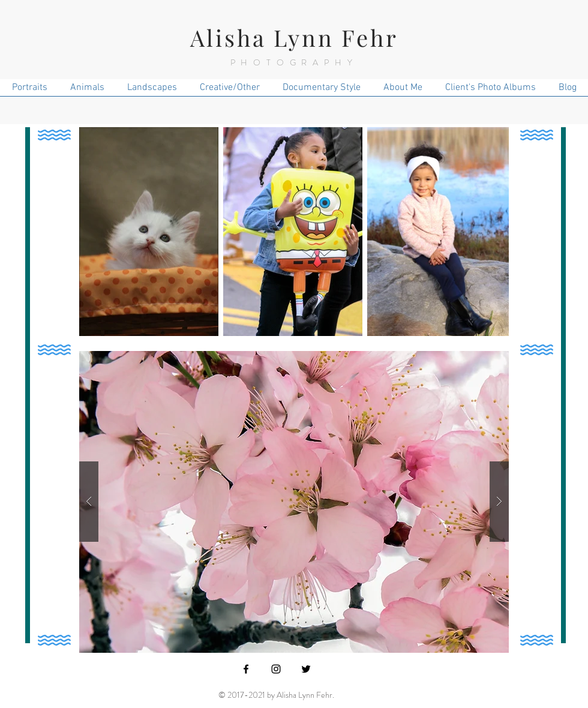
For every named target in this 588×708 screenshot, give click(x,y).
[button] (294, 502)
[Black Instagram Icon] (276, 669)
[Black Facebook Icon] (246, 669)
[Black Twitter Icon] (306, 669)
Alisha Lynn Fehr (294, 37)
